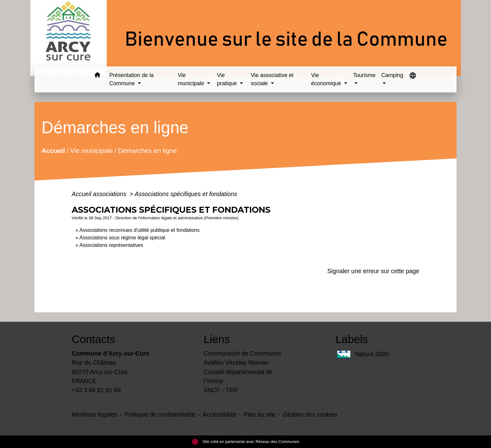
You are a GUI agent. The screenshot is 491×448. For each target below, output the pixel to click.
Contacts (93, 339)
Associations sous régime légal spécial (122, 238)
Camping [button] (392, 75)
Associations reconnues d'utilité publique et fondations (139, 230)
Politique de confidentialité (160, 414)
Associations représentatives (111, 245)
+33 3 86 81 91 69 (96, 390)
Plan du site (259, 414)
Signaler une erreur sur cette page (373, 271)
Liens (217, 339)
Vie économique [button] (327, 79)
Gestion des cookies (310, 414)
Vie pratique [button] (228, 79)
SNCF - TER (220, 390)
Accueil (53, 150)
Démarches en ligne (147, 150)
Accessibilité (219, 414)
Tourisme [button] (364, 75)
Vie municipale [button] (192, 79)
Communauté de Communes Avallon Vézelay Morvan (242, 358)
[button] (97, 76)
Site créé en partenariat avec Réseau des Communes (246, 442)
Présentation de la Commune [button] (132, 79)
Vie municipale (92, 150)
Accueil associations (100, 194)
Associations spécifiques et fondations (186, 194)
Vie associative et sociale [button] (272, 79)
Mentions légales (94, 414)
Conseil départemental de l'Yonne (238, 376)
